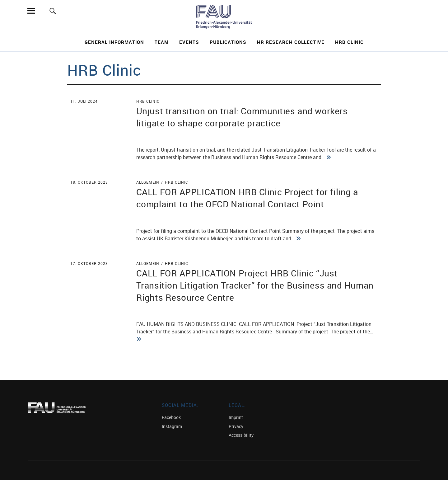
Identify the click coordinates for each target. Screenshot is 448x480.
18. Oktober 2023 (89, 182)
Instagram (172, 426)
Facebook (171, 417)
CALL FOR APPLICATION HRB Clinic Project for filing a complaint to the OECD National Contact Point (247, 198)
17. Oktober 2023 (89, 263)
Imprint (236, 417)
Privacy (236, 426)
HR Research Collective (291, 42)
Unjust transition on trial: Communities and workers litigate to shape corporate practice (242, 117)
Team (162, 42)
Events (189, 42)
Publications (228, 42)
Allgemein (148, 182)
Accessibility (241, 435)
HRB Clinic (349, 42)
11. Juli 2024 (84, 101)
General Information (114, 42)
